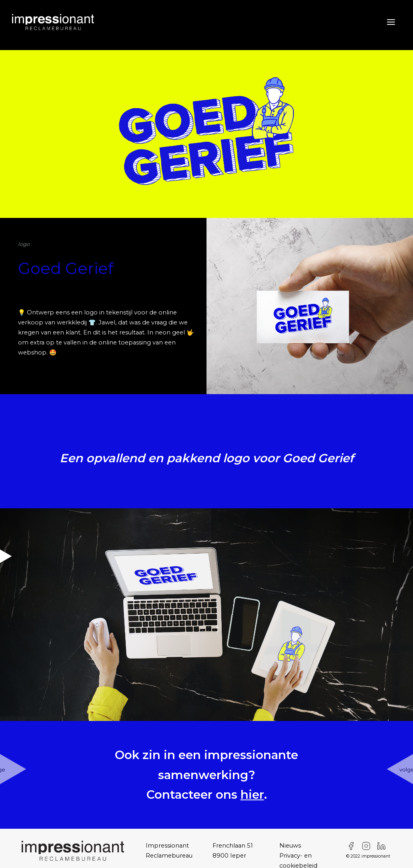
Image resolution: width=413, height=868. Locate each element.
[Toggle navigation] (384, 22)
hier (252, 794)
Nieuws (290, 846)
